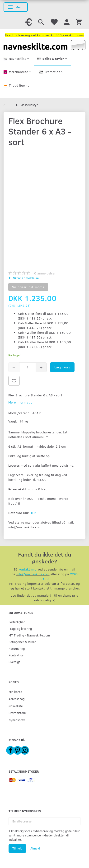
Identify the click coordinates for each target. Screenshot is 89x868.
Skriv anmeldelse (25, 278)
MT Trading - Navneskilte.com (29, 635)
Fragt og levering (20, 629)
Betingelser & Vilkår (22, 642)
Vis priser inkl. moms (28, 287)
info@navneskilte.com (33, 574)
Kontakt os (16, 655)
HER (33, 513)
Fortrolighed (17, 622)
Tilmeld (17, 848)
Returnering (17, 648)
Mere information (21, 402)
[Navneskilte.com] (44, 45)
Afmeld (35, 848)
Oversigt (14, 662)
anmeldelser (45, 273)
